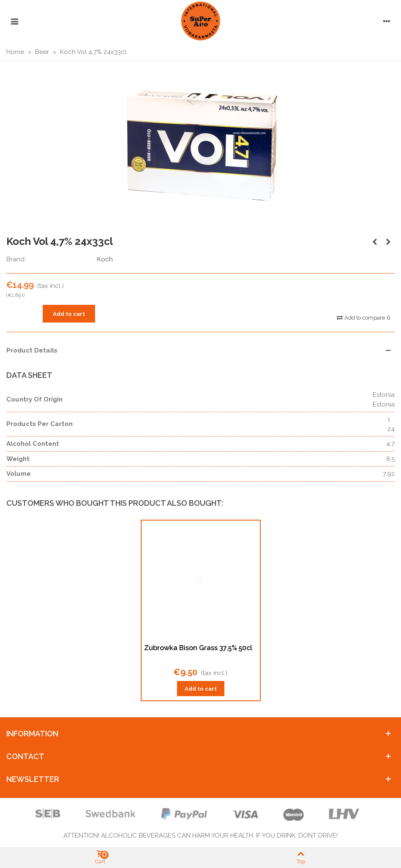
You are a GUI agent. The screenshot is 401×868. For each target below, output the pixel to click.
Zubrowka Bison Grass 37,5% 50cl (198, 648)
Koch (105, 259)
